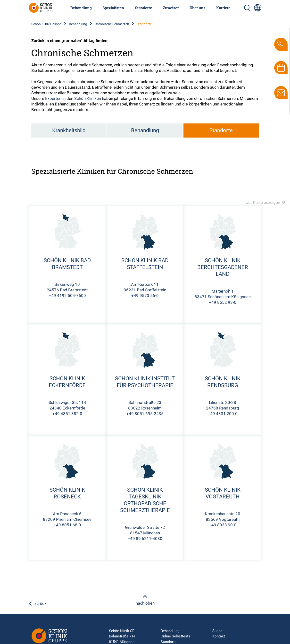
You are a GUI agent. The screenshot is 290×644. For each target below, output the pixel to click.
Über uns (197, 8)
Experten (53, 98)
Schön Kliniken (88, 98)
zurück (38, 603)
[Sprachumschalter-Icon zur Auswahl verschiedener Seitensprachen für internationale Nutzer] (258, 8)
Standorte (143, 8)
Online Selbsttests (175, 636)
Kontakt (219, 636)
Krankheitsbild (69, 130)
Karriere (223, 8)
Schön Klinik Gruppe (46, 24)
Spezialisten (113, 8)
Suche (217, 631)
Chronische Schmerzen (112, 24)
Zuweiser (171, 8)
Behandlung (81, 8)
